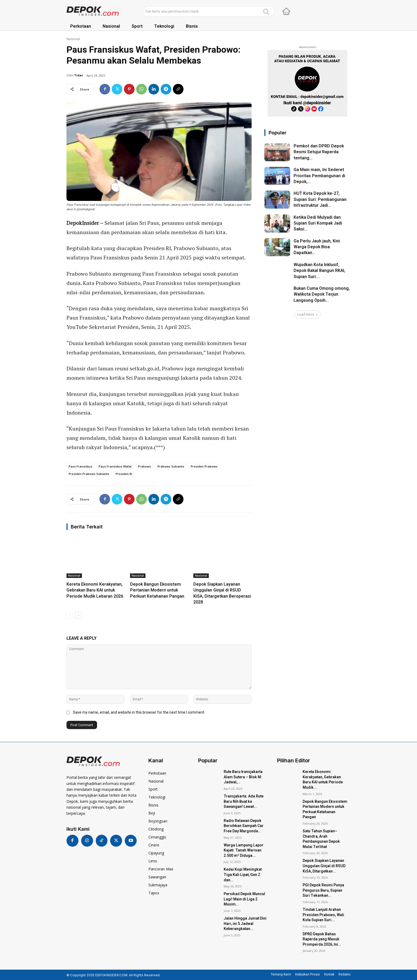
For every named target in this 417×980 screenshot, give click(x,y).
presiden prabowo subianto (89, 474)
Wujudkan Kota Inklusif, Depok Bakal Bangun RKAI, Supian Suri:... (319, 271)
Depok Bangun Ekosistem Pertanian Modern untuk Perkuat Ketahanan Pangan (157, 590)
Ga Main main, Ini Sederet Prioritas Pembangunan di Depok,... (319, 176)
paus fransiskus (80, 466)
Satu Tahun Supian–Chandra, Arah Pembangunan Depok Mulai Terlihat (321, 839)
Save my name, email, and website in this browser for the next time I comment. (139, 712)
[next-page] (78, 615)
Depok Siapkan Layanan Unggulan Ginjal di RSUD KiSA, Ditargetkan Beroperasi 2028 (222, 593)
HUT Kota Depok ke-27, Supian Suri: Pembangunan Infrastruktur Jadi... (320, 199)
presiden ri (124, 474)
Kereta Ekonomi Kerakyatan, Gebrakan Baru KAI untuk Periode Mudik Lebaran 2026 (95, 590)
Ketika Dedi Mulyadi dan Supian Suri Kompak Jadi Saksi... (318, 223)
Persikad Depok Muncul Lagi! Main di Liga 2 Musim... (244, 899)
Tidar (79, 75)
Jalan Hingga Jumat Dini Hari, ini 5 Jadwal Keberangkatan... (245, 924)
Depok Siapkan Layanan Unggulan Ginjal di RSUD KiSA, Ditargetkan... (324, 866)
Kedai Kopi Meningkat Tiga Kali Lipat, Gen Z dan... (243, 875)
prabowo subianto (171, 466)
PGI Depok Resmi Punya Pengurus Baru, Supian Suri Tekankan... (323, 890)
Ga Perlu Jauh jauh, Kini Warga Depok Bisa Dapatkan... (317, 247)
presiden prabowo (204, 466)
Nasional (73, 39)
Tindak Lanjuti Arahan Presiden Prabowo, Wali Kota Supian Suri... (323, 915)
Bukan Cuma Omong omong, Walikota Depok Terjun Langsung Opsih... (322, 294)
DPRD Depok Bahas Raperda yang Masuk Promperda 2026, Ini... (322, 939)
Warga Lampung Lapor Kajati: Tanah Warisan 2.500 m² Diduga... (244, 850)
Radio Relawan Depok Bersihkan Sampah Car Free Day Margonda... (244, 826)
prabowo (145, 466)
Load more (308, 314)
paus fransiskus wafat (115, 466)
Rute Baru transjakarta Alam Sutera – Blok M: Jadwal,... (243, 777)
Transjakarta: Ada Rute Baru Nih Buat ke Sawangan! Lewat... (244, 801)
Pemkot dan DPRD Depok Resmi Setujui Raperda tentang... (319, 152)
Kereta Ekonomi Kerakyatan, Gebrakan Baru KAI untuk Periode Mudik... (323, 780)
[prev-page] (70, 615)
